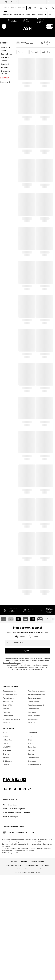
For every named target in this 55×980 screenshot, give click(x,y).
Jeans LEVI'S (8, 780)
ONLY (30, 815)
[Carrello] (53, 8)
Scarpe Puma (33, 794)
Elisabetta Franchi (35, 839)
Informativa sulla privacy (12, 663)
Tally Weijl (32, 825)
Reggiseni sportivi (9, 766)
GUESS (6, 811)
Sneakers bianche (34, 773)
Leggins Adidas (33, 776)
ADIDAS (31, 818)
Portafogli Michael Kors (37, 769)
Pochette (6, 787)
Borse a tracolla (34, 790)
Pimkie (5, 808)
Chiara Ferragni (34, 832)
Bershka (31, 829)
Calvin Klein (32, 822)
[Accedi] (35, 8)
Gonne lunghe (8, 790)
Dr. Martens (7, 836)
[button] (29, 43)
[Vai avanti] (45, 15)
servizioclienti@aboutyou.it (18, 667)
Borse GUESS (8, 797)
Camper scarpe (33, 783)
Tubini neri (32, 797)
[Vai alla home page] (16, 930)
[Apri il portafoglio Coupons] (29, 8)
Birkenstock (32, 836)
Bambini (21, 8)
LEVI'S (5, 818)
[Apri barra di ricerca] (49, 15)
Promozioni (38, 52)
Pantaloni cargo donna (36, 766)
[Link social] (5, 939)
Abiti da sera (33, 787)
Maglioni (6, 783)
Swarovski (7, 829)
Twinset (6, 832)
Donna (6, 8)
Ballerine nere (8, 776)
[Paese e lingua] (49, 2)
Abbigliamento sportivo (37, 780)
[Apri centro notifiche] (41, 8)
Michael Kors (8, 815)
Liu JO (30, 811)
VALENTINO (7, 822)
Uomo (13, 8)
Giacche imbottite (10, 769)
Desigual (6, 839)
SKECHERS (7, 825)
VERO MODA (32, 808)
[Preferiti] (47, 8)
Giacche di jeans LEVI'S (11, 794)
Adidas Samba (8, 773)
